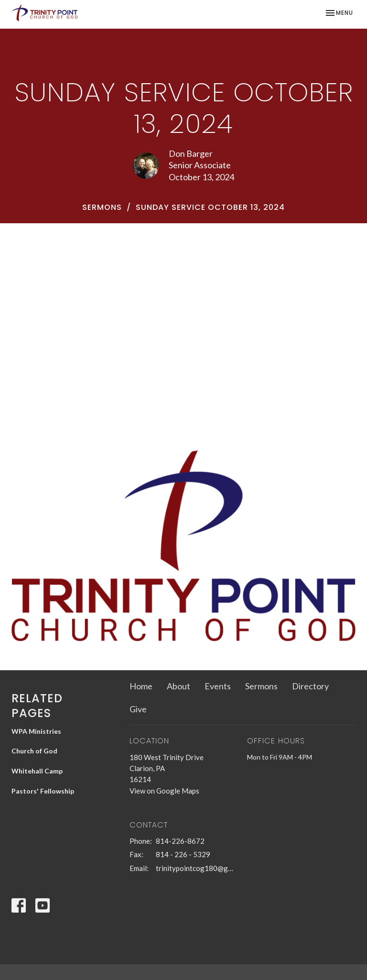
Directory (310, 686)
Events (218, 686)
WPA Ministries (36, 731)
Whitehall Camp (37, 771)
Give (138, 709)
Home (141, 686)
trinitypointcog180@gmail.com (197, 868)
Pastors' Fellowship (43, 791)
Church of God (34, 751)
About (178, 686)
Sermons (102, 207)
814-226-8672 (180, 841)
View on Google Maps (164, 791)
